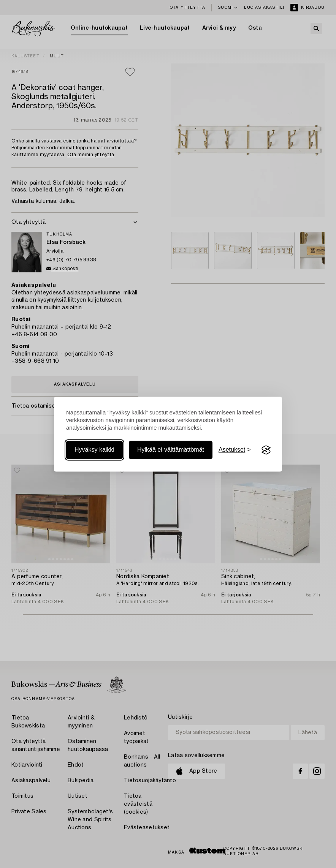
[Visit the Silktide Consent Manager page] (266, 450)
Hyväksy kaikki (94, 450)
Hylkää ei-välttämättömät (171, 450)
